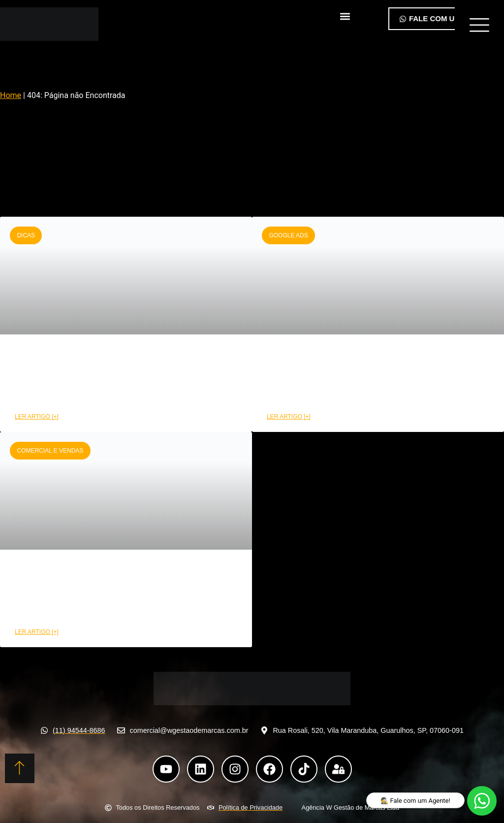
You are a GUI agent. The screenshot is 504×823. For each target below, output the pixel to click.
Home (11, 95)
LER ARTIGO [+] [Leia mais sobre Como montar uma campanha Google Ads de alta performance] (289, 417)
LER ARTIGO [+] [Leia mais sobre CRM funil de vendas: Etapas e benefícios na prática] (37, 417)
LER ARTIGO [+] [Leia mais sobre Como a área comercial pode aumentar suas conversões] (37, 632)
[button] (345, 16)
